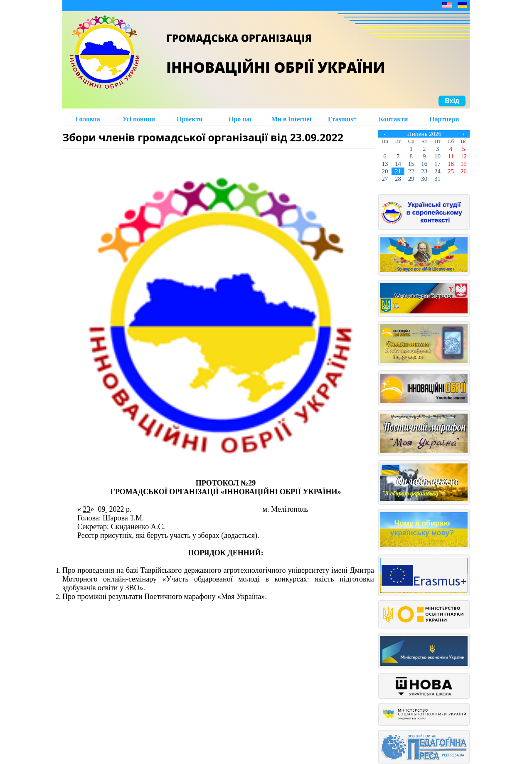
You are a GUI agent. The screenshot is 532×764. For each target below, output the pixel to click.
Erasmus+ (342, 119)
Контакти (393, 119)
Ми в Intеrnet (292, 119)
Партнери (444, 119)
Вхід (452, 101)
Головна (88, 119)
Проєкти (190, 119)
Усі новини (139, 119)
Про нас (241, 119)
